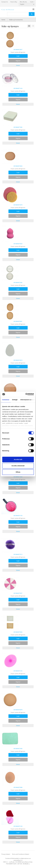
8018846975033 (18, 244)
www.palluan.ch (18, 860)
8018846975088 (18, 787)
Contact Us (5, 2)
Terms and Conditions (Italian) (21, 854)
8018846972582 (18, 283)
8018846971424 (18, 88)
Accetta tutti (18, 459)
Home (3, 20)
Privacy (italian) (6, 854)
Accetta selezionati (18, 466)
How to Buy (14, 2)
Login (18, 56)
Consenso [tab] (6, 400)
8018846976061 (18, 321)
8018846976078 (18, 710)
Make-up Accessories (16, 20)
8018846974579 (18, 205)
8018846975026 (18, 477)
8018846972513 (18, 554)
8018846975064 (18, 632)
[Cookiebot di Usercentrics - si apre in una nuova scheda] (26, 394)
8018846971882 (18, 127)
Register (18, 61)
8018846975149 (18, 826)
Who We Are (23, 2)
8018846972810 (18, 360)
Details (18, 65)
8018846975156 (18, 516)
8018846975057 (18, 593)
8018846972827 (18, 50)
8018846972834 (18, 166)
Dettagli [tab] (15, 400)
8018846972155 (18, 671)
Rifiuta (18, 472)
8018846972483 (18, 749)
